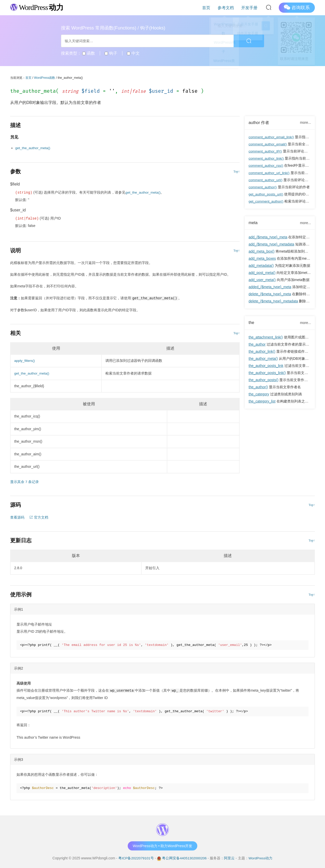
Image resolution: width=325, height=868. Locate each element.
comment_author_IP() (266, 151)
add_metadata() (261, 266)
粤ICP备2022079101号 (135, 858)
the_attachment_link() (266, 337)
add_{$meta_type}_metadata (271, 244)
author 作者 (259, 123)
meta (253, 223)
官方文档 (39, 517)
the (251, 323)
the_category (259, 394)
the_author (257, 345)
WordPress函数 (45, 78)
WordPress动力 (261, 858)
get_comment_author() (267, 201)
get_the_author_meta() (33, 148)
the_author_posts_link (266, 366)
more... (305, 122)
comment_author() (263, 187)
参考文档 (229, 7)
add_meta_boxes (262, 259)
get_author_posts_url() (266, 194)
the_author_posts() (264, 380)
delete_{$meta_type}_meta (270, 294)
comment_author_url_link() (270, 173)
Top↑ (237, 171)
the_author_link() (262, 352)
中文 (133, 53)
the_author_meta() (263, 359)
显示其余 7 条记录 (25, 482)
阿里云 (230, 858)
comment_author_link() (267, 159)
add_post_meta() (262, 273)
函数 (88, 53)
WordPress (38, 7)
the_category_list (262, 401)
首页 (212, 7)
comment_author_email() (268, 144)
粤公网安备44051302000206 (184, 858)
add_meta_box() (262, 252)
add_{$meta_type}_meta (268, 237)
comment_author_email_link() (272, 137)
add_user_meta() (262, 280)
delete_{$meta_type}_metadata (273, 301)
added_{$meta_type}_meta (270, 287)
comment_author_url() (266, 180)
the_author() (258, 387)
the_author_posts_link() (267, 373)
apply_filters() (25, 361)
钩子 (111, 53)
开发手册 (250, 7)
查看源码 (17, 517)
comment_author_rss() (266, 166)
